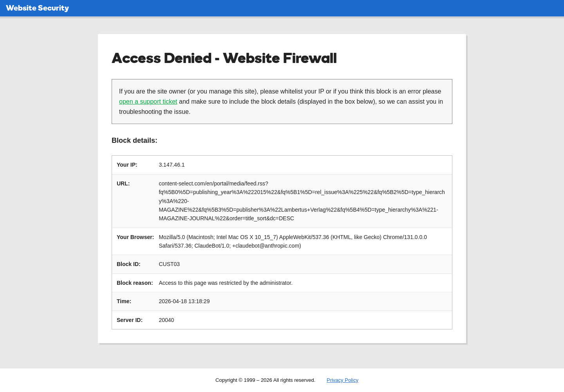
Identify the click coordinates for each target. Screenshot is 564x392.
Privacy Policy (343, 380)
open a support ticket (148, 102)
